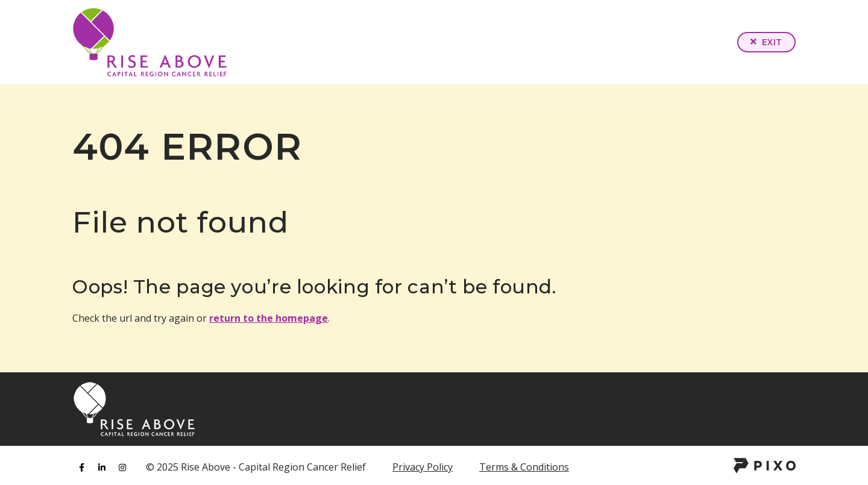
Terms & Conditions (524, 467)
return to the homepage (269, 318)
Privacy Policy (423, 467)
